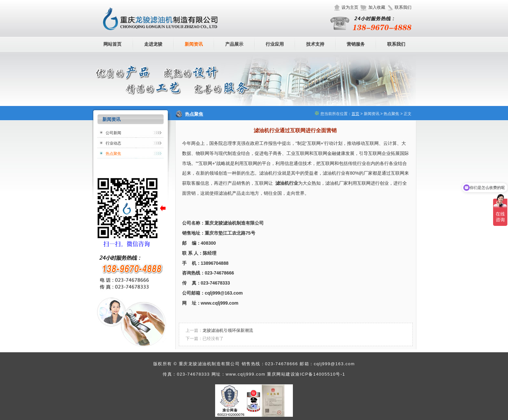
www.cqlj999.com (245, 374)
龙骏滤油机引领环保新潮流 (228, 330)
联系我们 (403, 7)
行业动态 (113, 143)
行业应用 (275, 44)
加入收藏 (377, 7)
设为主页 (350, 7)
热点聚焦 (113, 154)
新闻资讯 (194, 44)
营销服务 (356, 44)
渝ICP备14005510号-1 (320, 374)
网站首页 (112, 44)
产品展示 (234, 44)
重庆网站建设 (281, 374)
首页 (355, 114)
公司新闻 (113, 133)
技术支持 (315, 44)
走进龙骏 (153, 44)
